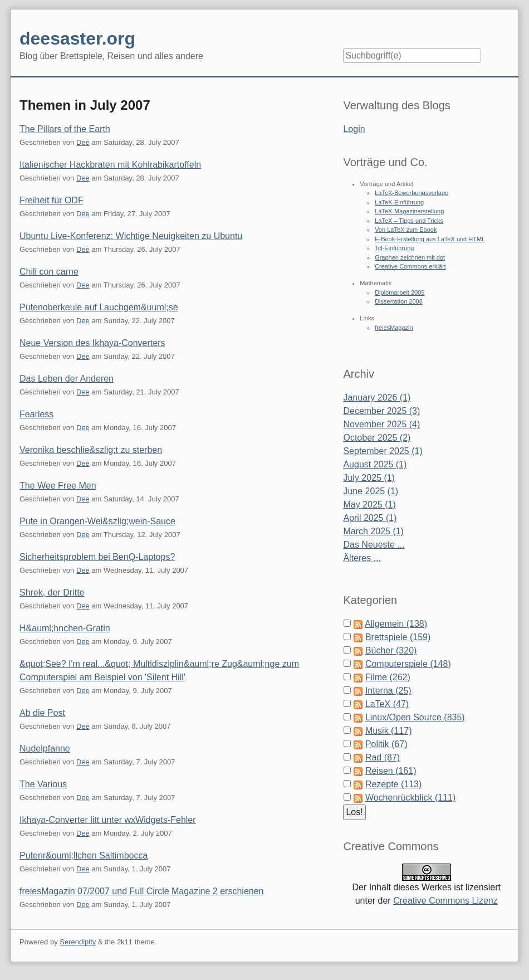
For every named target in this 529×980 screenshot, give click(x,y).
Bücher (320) (391, 650)
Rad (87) (383, 757)
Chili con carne (49, 272)
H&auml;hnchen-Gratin (65, 628)
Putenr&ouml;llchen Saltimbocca (84, 855)
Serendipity (78, 942)
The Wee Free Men (58, 486)
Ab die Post (42, 713)
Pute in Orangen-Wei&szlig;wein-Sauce (97, 521)
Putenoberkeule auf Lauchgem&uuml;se (99, 307)
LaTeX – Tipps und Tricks (409, 221)
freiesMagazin (394, 328)
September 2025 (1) (383, 451)
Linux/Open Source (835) (415, 717)
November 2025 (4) (381, 424)
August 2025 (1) (375, 464)
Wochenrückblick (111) (410, 798)
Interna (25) (388, 691)
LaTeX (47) (387, 704)
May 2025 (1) (369, 504)
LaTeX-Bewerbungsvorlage (412, 193)
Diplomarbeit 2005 (400, 292)
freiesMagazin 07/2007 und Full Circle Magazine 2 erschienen (141, 891)
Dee (83, 142)
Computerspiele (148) (408, 664)
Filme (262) (388, 677)
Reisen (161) (391, 771)
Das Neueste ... (374, 545)
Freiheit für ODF (52, 200)
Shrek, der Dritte (52, 593)
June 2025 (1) (371, 491)
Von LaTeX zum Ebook (406, 230)
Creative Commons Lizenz (445, 901)
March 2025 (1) (373, 531)
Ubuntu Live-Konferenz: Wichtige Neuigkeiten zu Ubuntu (131, 236)
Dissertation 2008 (399, 301)
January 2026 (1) (377, 398)
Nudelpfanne (45, 749)
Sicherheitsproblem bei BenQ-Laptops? (97, 557)
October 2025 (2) (377, 438)
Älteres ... (362, 558)
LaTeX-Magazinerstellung (409, 211)
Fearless (36, 414)
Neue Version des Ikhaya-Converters (92, 343)
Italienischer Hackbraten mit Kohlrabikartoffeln (110, 165)
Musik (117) (389, 731)
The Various (43, 784)
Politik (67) (386, 744)
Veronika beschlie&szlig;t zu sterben (91, 450)
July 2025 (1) (369, 478)
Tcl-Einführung (394, 248)
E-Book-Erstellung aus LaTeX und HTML (430, 239)
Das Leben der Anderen (67, 379)
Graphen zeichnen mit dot (410, 257)
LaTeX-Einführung (399, 202)
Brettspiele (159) (398, 637)
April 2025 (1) (370, 518)
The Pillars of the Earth (65, 129)
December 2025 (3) (381, 411)
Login (354, 129)
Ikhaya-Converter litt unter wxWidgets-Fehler (108, 820)
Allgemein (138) (396, 624)
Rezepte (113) (393, 784)
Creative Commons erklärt (410, 266)
